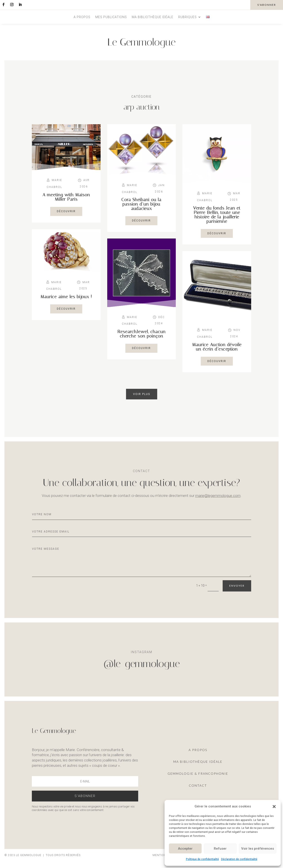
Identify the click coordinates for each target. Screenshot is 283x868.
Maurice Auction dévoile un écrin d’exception (217, 347)
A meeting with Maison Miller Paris (66, 197)
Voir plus (142, 394)
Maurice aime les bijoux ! (66, 297)
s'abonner (267, 5)
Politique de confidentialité (202, 859)
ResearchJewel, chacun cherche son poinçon (141, 334)
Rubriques (187, 17)
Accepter (185, 849)
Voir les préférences (258, 849)
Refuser (220, 849)
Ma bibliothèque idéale (153, 17)
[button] (274, 807)
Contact (198, 785)
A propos (82, 17)
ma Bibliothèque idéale (198, 762)
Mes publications (111, 17)
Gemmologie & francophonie (198, 774)
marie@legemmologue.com (218, 496)
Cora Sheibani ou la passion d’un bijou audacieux (141, 204)
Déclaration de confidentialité (239, 859)
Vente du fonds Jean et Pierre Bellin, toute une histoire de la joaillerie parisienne (217, 215)
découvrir (66, 211)
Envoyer (237, 586)
